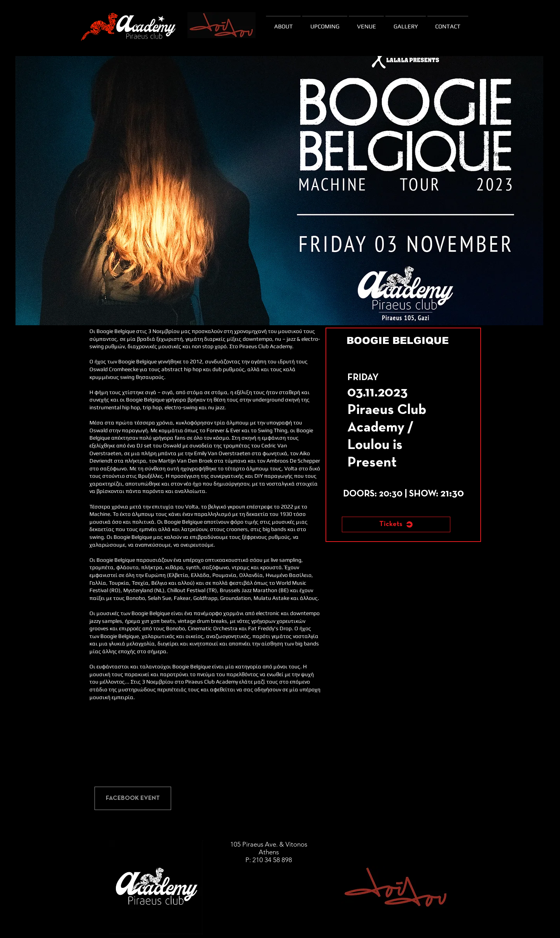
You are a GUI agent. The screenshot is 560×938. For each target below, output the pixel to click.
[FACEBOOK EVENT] (133, 798)
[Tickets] (396, 524)
